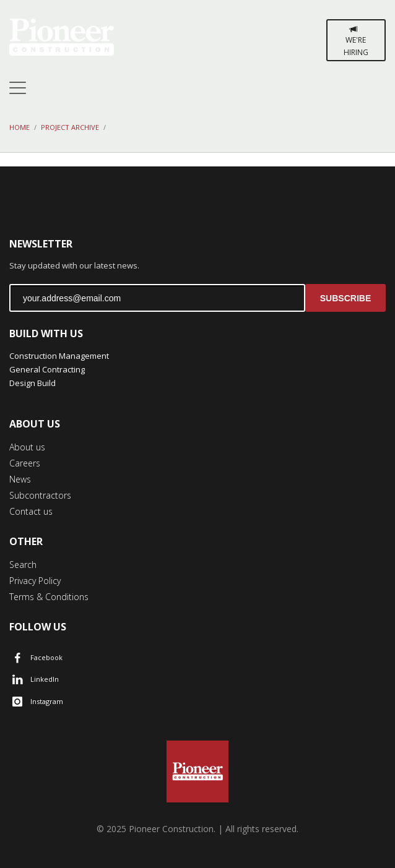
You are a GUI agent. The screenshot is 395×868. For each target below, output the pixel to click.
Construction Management (59, 356)
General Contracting (47, 369)
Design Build (33, 383)
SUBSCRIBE (345, 298)
